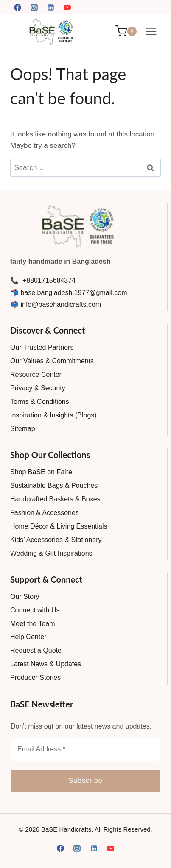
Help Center (28, 637)
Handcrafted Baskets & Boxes (55, 499)
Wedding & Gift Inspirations (51, 553)
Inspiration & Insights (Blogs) (53, 415)
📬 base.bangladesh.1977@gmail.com (69, 293)
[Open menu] (151, 31)
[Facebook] (17, 7)
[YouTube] (67, 7)
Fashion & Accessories (45, 513)
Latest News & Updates (46, 664)
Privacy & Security (38, 388)
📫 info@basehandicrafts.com (56, 305)
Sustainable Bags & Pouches (54, 485)
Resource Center (36, 374)
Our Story (25, 597)
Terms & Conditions (40, 402)
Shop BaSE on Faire (41, 472)
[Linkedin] (50, 7)
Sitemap (23, 429)
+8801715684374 (48, 280)
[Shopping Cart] (126, 31)
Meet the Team (33, 624)
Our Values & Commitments (52, 361)
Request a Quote (36, 650)
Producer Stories (35, 677)
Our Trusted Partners (42, 347)
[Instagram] (34, 7)
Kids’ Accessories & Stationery (56, 540)
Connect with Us (35, 610)
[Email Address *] (85, 749)
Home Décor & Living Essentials (59, 526)
